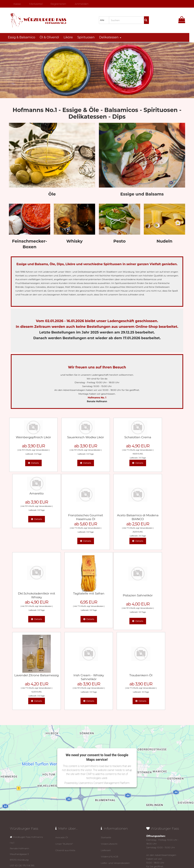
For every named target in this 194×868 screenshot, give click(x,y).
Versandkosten (38, 450)
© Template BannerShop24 (97, 853)
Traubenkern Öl (164, 594)
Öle (52, 194)
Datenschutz (116, 853)
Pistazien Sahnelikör (29, 594)
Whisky (74, 241)
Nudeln (164, 241)
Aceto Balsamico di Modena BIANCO (75, 517)
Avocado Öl (62, 756)
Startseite (106, 756)
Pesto (119, 241)
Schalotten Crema (120, 437)
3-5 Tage (34, 454)
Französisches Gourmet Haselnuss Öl (30, 517)
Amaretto (164, 437)
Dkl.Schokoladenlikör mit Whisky (119, 517)
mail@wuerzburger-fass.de (28, 819)
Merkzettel (34, 4)
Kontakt (105, 793)
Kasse (16, 4)
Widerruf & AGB (110, 775)
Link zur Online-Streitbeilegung (118, 811)
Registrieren (57, 4)
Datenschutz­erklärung (113, 787)
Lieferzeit (106, 769)
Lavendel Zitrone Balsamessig (74, 596)
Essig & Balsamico (24, 37)
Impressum (107, 799)
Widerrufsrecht (109, 763)
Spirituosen (88, 37)
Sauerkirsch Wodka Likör (75, 439)
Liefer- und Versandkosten (115, 781)
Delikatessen (113, 37)
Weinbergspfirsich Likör (30, 437)
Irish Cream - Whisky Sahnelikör (120, 596)
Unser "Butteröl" (64, 763)
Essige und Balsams (142, 194)
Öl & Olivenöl (52, 37)
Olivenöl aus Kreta (65, 769)
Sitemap (105, 805)
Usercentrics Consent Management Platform (104, 702)
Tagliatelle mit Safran (164, 515)
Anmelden (80, 4)
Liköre (71, 37)
